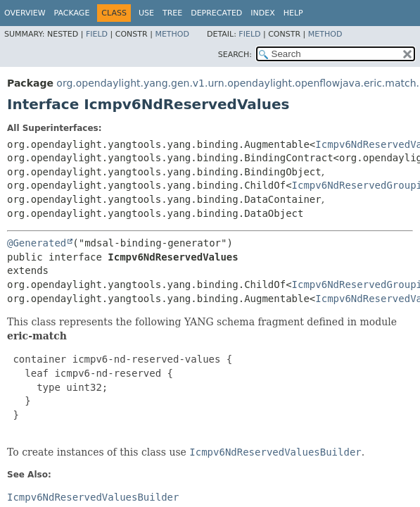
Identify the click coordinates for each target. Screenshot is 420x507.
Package (72, 13)
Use (146, 13)
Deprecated (216, 13)
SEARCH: (235, 55)
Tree (172, 13)
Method (172, 34)
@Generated (37, 243)
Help (293, 13)
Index (262, 13)
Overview (25, 13)
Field (97, 34)
